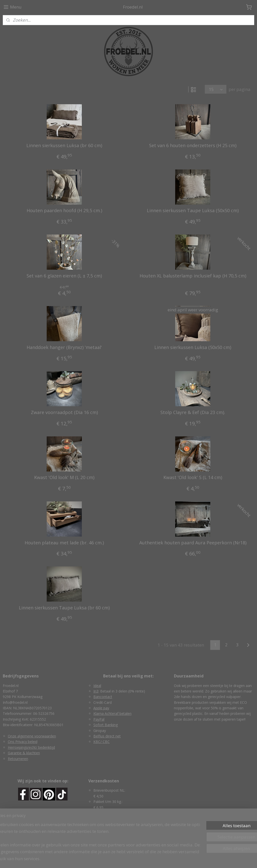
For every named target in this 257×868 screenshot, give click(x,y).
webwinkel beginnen (137, 859)
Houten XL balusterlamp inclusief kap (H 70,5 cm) (193, 276)
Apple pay (101, 708)
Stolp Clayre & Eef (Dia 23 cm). (193, 413)
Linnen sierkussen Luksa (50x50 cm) (193, 348)
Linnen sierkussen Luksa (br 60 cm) (64, 146)
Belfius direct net (107, 736)
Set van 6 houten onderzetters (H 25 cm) (193, 146)
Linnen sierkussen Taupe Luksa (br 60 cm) (64, 608)
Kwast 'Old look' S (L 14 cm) (193, 478)
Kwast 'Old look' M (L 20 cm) (64, 478)
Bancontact (103, 697)
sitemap (107, 859)
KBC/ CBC (102, 742)
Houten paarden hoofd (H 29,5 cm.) (64, 211)
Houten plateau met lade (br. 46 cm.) (64, 543)
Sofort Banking (106, 725)
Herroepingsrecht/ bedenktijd (31, 747)
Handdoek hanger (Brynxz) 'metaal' (64, 348)
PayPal (99, 719)
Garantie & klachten (24, 753)
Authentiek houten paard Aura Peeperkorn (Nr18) (193, 543)
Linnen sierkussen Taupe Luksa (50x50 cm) (193, 211)
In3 (96, 691)
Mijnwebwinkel (181, 859)
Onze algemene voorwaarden (32, 736)
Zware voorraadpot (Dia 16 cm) (64, 413)
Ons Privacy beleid (23, 742)
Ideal (97, 686)
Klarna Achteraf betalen (112, 713)
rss (118, 859)
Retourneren (18, 759)
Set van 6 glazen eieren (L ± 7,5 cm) (64, 276)
